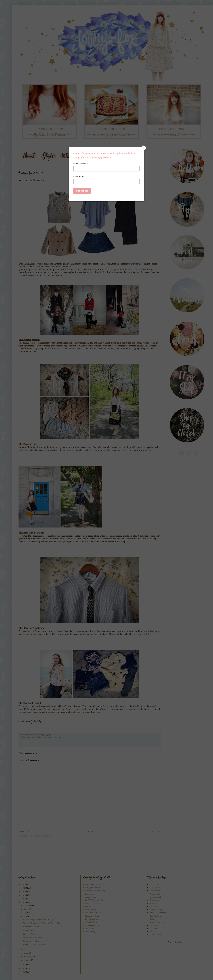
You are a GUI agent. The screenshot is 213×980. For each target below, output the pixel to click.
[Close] (144, 148)
